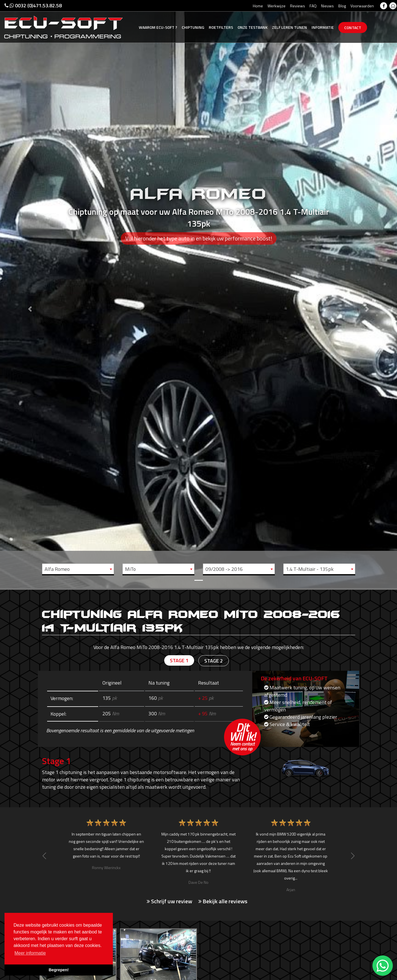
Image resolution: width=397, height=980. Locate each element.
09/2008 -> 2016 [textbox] (224, 569)
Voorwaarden (362, 6)
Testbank (253, 27)
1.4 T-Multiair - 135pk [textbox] (310, 569)
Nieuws (327, 6)
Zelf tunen (289, 27)
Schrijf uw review (169, 901)
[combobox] (78, 569)
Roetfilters (221, 27)
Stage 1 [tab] (179, 660)
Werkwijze (277, 6)
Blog (342, 6)
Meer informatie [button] (30, 953)
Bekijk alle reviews (223, 901)
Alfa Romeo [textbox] (57, 569)
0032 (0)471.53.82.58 (33, 6)
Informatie (323, 27)
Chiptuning (193, 27)
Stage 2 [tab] (214, 661)
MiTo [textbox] (130, 569)
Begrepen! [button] (59, 970)
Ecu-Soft (158, 27)
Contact (353, 28)
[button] (30, 294)
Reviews (298, 6)
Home (258, 6)
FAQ (313, 6)
